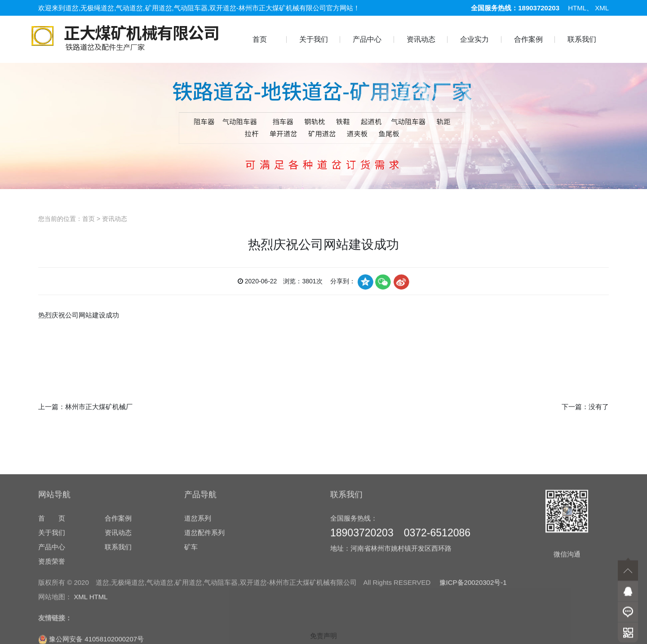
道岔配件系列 (204, 589)
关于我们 (314, 39)
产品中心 (367, 39)
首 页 (52, 575)
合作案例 (528, 39)
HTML (577, 8)
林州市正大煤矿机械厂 (99, 407)
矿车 (191, 604)
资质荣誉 (52, 618)
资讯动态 (421, 39)
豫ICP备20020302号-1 (473, 639)
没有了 (599, 407)
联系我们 (582, 39)
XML (602, 8)
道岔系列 (198, 575)
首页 (260, 39)
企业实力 (474, 39)
